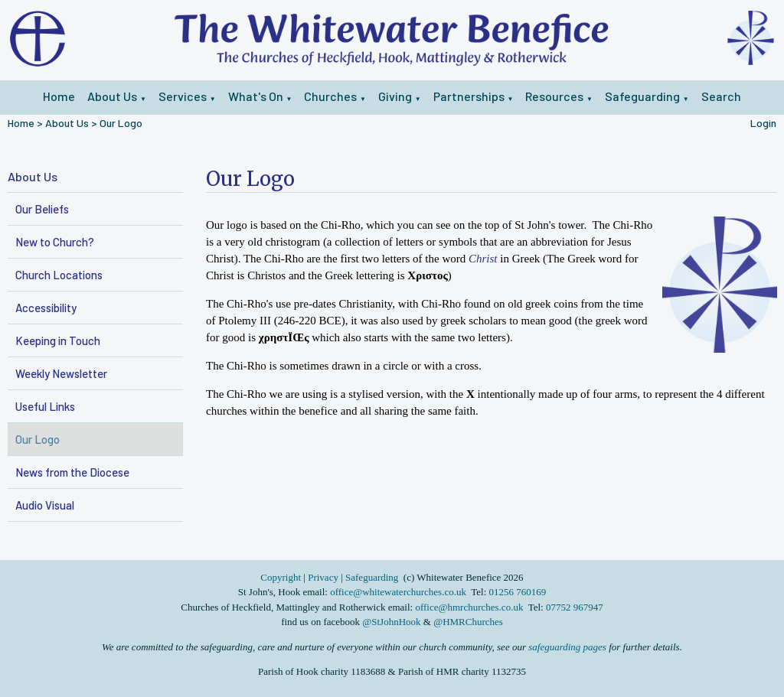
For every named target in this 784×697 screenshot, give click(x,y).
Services (183, 96)
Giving (395, 96)
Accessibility (46, 308)
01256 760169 (518, 592)
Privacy (323, 577)
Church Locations (59, 275)
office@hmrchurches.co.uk (469, 607)
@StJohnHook (391, 622)
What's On (256, 96)
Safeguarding (642, 96)
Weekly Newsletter (61, 373)
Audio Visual (45, 505)
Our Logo (121, 123)
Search (721, 96)
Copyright (282, 577)
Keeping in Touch (58, 340)
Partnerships (469, 96)
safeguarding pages (567, 647)
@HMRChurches (468, 622)
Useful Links (45, 406)
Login (763, 123)
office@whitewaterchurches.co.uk (398, 592)
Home (59, 96)
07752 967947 (575, 607)
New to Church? (55, 242)
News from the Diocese (72, 472)
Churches (330, 96)
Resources (554, 96)
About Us (112, 96)
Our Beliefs (42, 209)
